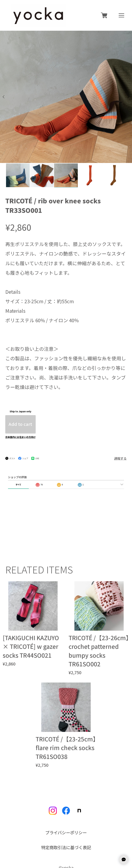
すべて (18, 451)
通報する (120, 425)
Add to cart (20, 390)
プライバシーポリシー (66, 799)
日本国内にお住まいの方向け (20, 403)
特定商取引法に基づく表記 (66, 814)
